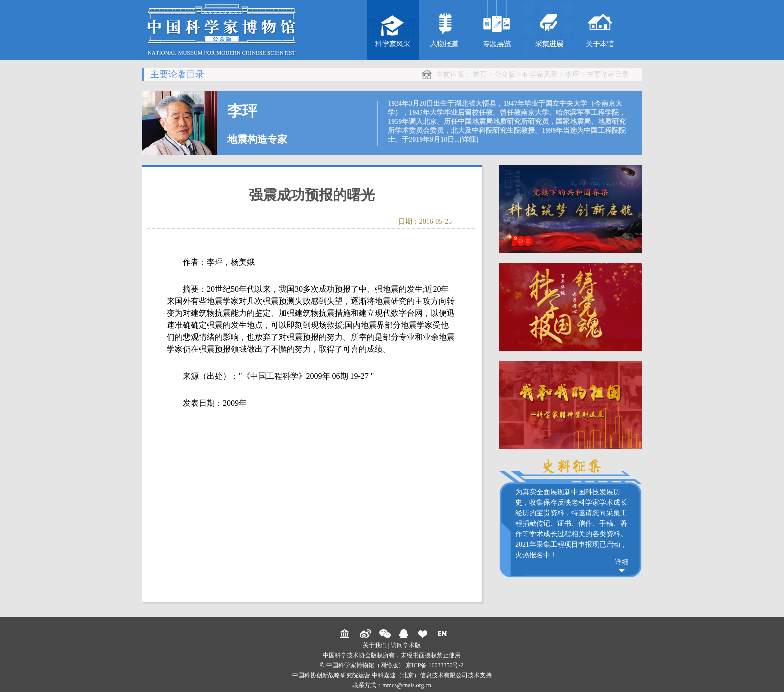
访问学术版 (406, 645)
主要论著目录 (608, 75)
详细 (622, 562)
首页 (480, 75)
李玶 (572, 75)
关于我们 (375, 645)
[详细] (469, 140)
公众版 (505, 75)
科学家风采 (540, 75)
